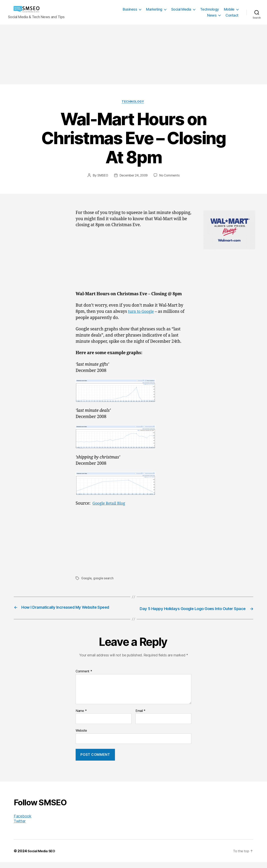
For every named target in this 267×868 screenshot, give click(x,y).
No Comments (171, 176)
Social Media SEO (43, 857)
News (212, 15)
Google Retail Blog (110, 504)
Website (81, 736)
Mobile (229, 9)
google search (104, 579)
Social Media (181, 9)
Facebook (23, 822)
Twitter (20, 827)
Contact (232, 15)
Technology (210, 9)
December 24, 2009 (133, 176)
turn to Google (142, 312)
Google (87, 579)
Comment (84, 677)
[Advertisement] (133, 54)
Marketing (154, 9)
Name (81, 717)
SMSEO (102, 176)
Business (130, 9)
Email (140, 717)
